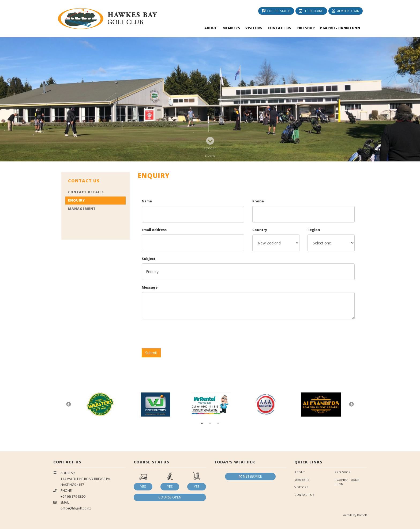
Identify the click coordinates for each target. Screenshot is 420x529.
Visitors (254, 28)
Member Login (346, 11)
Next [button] (411, 81)
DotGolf (362, 515)
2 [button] (210, 423)
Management (82, 209)
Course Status (276, 11)
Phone (258, 201)
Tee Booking (311, 11)
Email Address (154, 230)
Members (231, 28)
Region (314, 230)
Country (260, 230)
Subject (149, 259)
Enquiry (76, 200)
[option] (210, 81)
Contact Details (86, 192)
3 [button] (218, 423)
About (211, 28)
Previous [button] (9, 81)
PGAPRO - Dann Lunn (340, 28)
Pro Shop (306, 28)
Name (147, 201)
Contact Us (279, 28)
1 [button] (202, 423)
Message (150, 287)
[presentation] (182, 334)
